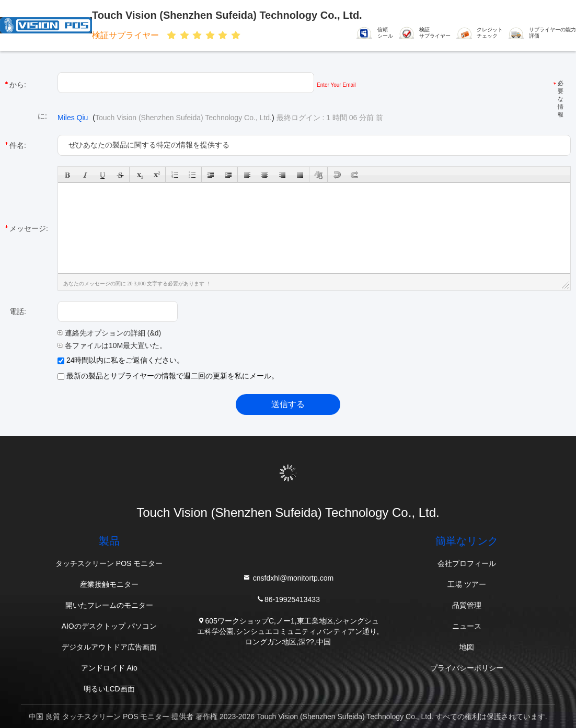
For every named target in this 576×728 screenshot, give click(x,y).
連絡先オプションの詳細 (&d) (109, 333)
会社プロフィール (467, 563)
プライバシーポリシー (467, 668)
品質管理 (467, 605)
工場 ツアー (467, 584)
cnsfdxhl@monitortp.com (288, 577)
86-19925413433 (288, 599)
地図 (467, 647)
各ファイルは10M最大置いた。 (112, 345)
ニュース (467, 626)
